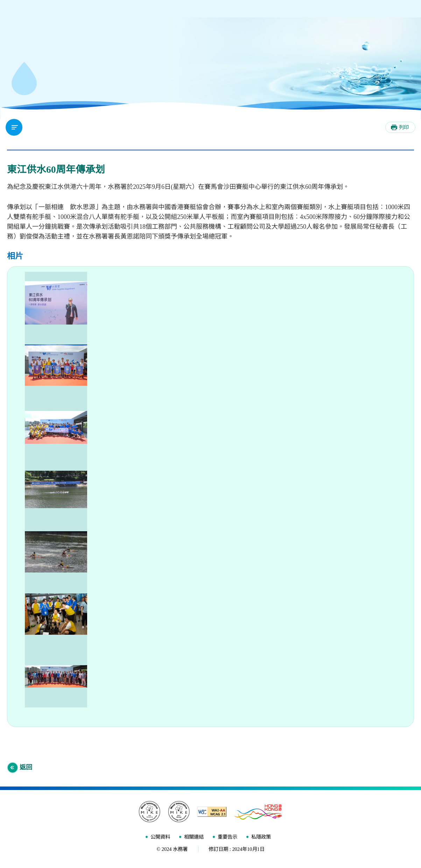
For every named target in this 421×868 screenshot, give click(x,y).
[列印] (400, 127)
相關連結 (194, 838)
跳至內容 (0, 0)
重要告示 (227, 838)
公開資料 (160, 838)
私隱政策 (261, 838)
